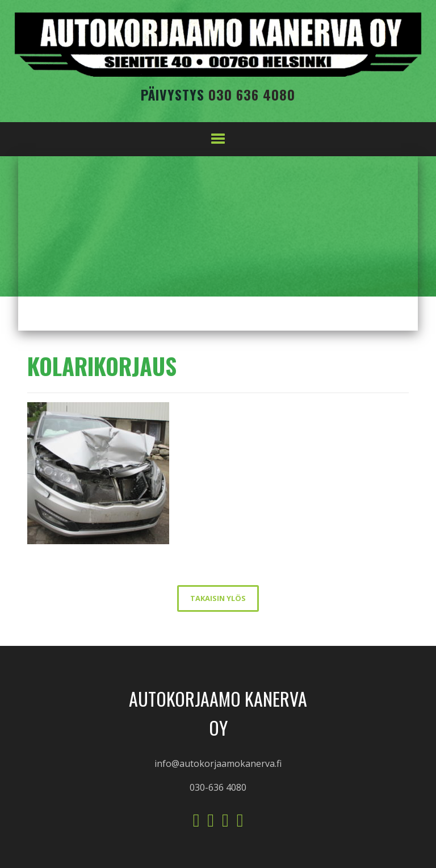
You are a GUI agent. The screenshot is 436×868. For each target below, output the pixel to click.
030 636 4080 (252, 94)
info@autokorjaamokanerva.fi (218, 763)
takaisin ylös (218, 598)
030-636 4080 (218, 787)
